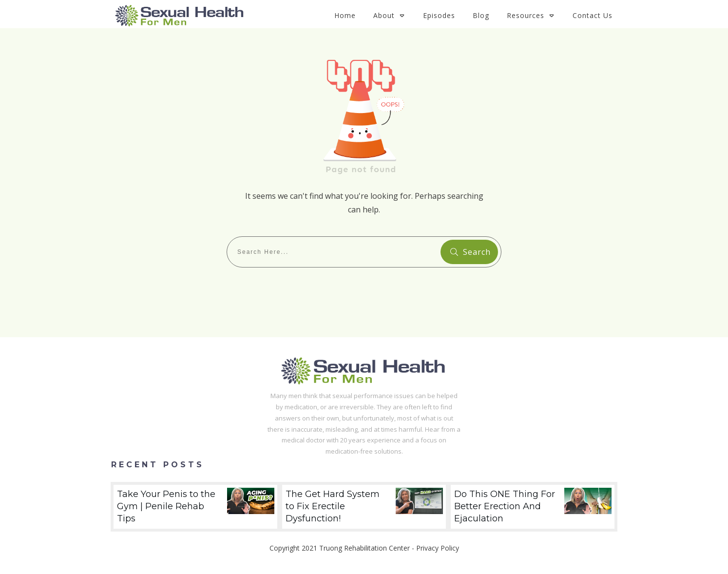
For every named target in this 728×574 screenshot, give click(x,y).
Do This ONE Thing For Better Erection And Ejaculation (533, 507)
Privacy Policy (438, 548)
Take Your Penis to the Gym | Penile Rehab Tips (195, 507)
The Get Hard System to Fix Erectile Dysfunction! (364, 507)
